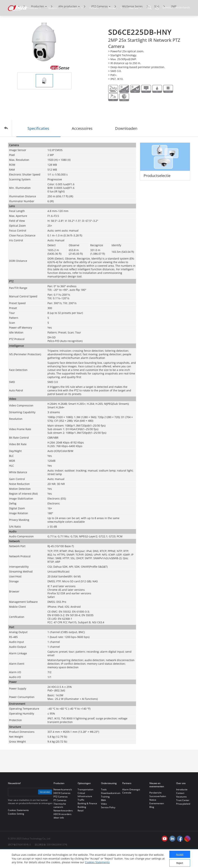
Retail (81, 826)
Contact (180, 809)
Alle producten (68, 22)
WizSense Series (132, 22)
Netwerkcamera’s (63, 805)
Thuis (13, 22)
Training (105, 812)
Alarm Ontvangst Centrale (131, 807)
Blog (152, 823)
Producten (38, 22)
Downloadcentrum (111, 809)
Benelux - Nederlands (176, 7)
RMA (103, 816)
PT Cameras (60, 816)
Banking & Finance (87, 819)
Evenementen (157, 819)
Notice (153, 816)
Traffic (81, 816)
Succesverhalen (158, 812)
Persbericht (155, 808)
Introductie (182, 805)
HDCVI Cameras (62, 809)
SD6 (157, 22)
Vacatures (181, 812)
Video (104, 820)
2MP (174, 22)
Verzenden (44, 808)
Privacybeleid (183, 820)
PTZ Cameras (100, 22)
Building (82, 823)
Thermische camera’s (60, 821)
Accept (180, 854)
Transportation (85, 805)
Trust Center (183, 816)
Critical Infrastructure (85, 810)
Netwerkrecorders (63, 826)
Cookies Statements (97, 862)
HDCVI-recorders (62, 830)
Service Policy (108, 823)
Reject (180, 863)
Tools (104, 805)
